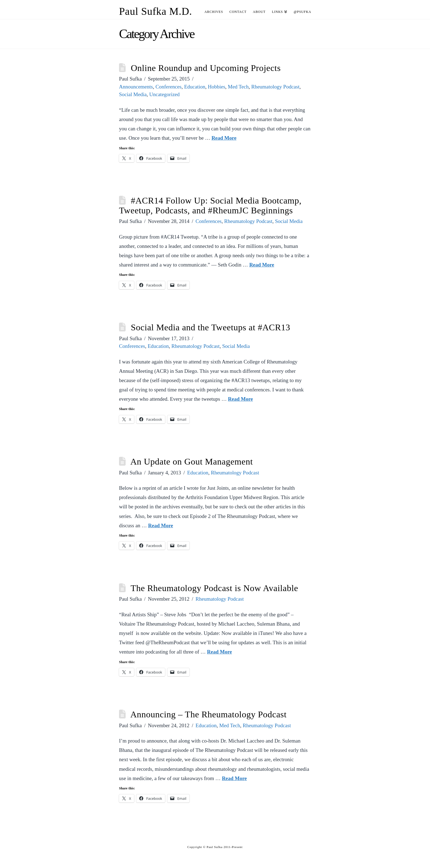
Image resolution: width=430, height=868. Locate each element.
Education (195, 87)
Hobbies (217, 87)
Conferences (169, 87)
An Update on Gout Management (192, 462)
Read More (224, 138)
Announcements (136, 87)
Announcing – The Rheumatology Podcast (208, 714)
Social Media (133, 94)
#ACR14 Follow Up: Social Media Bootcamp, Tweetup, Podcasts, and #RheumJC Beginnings (210, 205)
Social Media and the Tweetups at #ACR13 (210, 327)
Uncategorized (164, 94)
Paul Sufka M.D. (155, 11)
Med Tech (238, 87)
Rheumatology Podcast (275, 87)
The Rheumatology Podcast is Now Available (214, 588)
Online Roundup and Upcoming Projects (206, 68)
